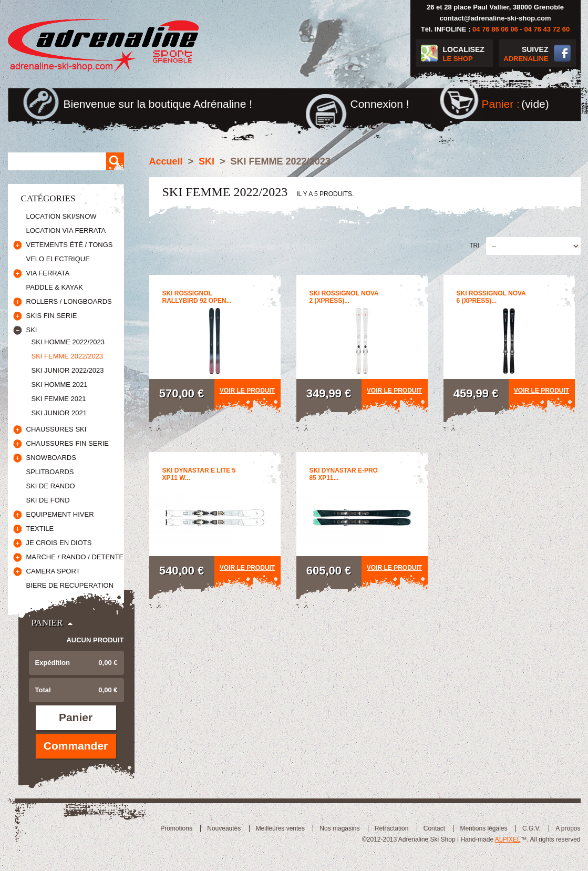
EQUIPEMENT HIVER (60, 514)
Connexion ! (380, 104)
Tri (474, 245)
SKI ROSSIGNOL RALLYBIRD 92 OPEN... (197, 297)
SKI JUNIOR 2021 (59, 413)
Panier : (501, 104)
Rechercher (115, 161)
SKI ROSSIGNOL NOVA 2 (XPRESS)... (344, 297)
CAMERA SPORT (53, 571)
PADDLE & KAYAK (55, 287)
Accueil (166, 161)
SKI (32, 330)
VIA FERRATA (48, 273)
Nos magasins (339, 828)
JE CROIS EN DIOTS (59, 543)
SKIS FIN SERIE (52, 316)
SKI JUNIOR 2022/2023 (68, 370)
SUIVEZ (524, 54)
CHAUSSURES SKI (56, 429)
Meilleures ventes (280, 828)
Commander (76, 746)
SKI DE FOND (48, 500)
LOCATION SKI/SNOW (61, 216)
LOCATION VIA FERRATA (66, 230)
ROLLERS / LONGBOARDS (69, 301)
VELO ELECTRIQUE (58, 259)
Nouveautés (224, 828)
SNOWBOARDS (51, 458)
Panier (47, 623)
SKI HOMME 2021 (60, 385)
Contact (434, 828)
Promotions (176, 828)
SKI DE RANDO (51, 486)
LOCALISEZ (468, 54)
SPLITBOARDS (50, 472)
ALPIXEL (508, 839)
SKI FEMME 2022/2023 (68, 356)
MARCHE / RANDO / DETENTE (75, 557)
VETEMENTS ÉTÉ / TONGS (70, 245)
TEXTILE (40, 529)
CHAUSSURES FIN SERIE (68, 443)
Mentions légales (483, 828)
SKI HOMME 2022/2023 (68, 342)
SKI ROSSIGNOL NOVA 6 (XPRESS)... (491, 297)
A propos (568, 828)
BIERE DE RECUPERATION (70, 585)
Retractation (392, 828)
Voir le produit (247, 391)
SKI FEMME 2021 (59, 399)
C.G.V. (532, 828)
